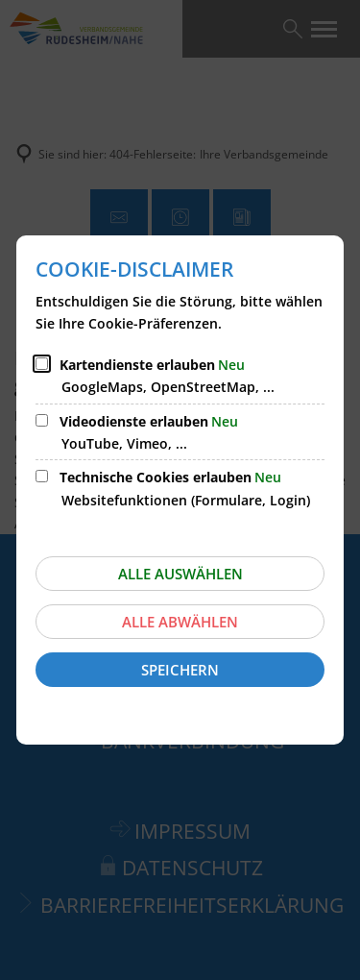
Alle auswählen (180, 574)
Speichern (180, 670)
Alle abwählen (180, 622)
